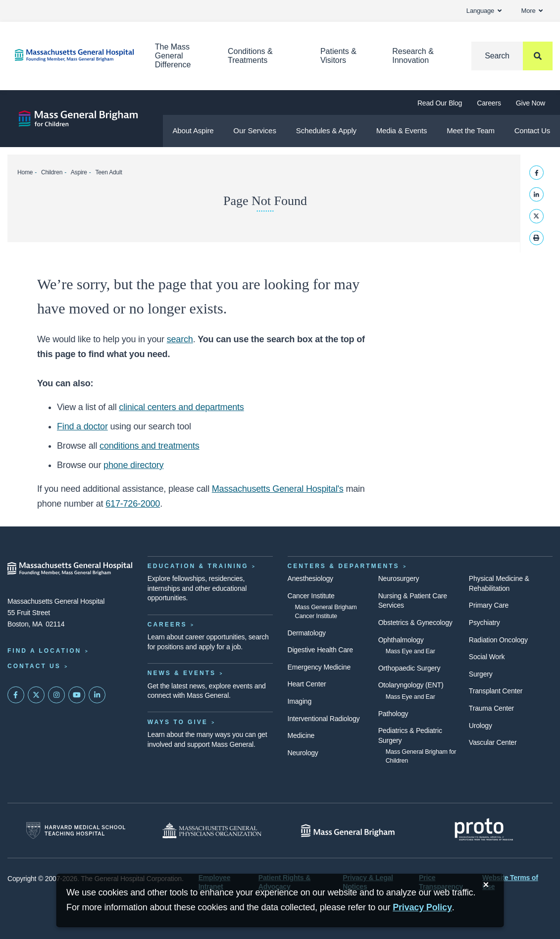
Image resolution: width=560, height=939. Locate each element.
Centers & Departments (344, 566)
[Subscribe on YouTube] (77, 695)
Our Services (255, 130)
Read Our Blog (440, 103)
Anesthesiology (310, 578)
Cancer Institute (311, 596)
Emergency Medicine (319, 667)
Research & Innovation (413, 56)
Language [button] (484, 11)
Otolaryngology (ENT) (411, 685)
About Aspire (193, 130)
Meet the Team (471, 130)
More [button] (532, 11)
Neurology (303, 753)
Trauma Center (491, 708)
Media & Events (402, 130)
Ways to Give (178, 722)
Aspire (79, 172)
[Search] (512, 56)
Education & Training (198, 566)
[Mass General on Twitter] (36, 695)
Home (25, 172)
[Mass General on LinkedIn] (97, 695)
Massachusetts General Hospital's (278, 489)
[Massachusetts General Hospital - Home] (70, 569)
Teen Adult (108, 172)
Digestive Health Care (320, 650)
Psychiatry (484, 623)
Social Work (487, 657)
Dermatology (307, 633)
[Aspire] (78, 119)
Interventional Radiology (324, 719)
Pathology (393, 714)
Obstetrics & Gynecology (415, 623)
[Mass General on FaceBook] (16, 695)
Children (52, 172)
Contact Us (532, 130)
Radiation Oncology (498, 640)
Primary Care (489, 605)
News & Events (182, 673)
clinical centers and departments (181, 407)
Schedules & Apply (326, 130)
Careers (489, 103)
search (180, 339)
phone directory (133, 465)
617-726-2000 (133, 504)
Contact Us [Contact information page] (34, 666)
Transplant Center (496, 691)
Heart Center (307, 684)
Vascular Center (493, 742)
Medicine (301, 735)
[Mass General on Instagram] (56, 695)
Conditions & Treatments (250, 56)
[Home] (70, 55)
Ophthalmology (401, 640)
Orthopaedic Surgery (409, 668)
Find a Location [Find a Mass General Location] (44, 651)
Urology (481, 726)
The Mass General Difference (173, 56)
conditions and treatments (150, 446)
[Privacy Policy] (422, 908)
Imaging (300, 701)
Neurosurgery (399, 578)
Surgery (481, 674)
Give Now (531, 103)
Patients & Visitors (338, 56)
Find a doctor (82, 426)
